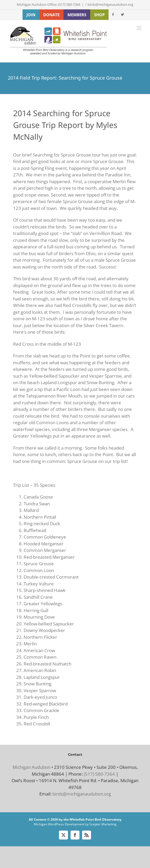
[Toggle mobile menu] (139, 28)
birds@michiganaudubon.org (110, 4)
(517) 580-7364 (99, 774)
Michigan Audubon (31, 767)
